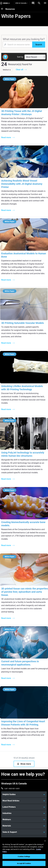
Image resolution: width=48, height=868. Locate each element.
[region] (24, 853)
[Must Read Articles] (24, 801)
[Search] (39, 3)
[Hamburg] (45, 3)
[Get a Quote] (33, 3)
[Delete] (10, 70)
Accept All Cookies (24, 863)
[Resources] (3, 9)
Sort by (20, 57)
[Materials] (24, 826)
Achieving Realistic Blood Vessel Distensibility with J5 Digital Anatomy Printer (22, 184)
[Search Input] (18, 45)
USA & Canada (22, 3)
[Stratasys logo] (5, 3)
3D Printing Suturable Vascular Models (23, 323)
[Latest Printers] (24, 807)
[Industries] (24, 813)
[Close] (45, 841)
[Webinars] (24, 820)
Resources (10, 9)
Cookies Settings (24, 857)
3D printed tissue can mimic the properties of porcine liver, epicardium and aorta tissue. (25, 592)
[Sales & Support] (24, 832)
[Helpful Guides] (24, 794)
